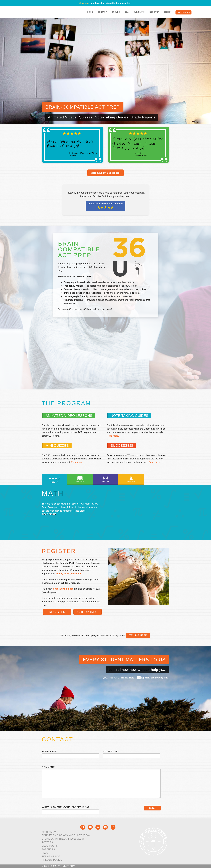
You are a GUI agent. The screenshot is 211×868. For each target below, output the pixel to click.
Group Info (88, 612)
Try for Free (183, 12)
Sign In (168, 12)
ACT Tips (47, 842)
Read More (49, 514)
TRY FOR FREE (138, 635)
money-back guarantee (68, 574)
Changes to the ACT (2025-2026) (63, 839)
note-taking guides (63, 589)
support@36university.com (154, 677)
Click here (84, 3)
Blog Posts (50, 846)
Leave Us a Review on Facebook (106, 206)
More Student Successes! (105, 173)
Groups (116, 12)
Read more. (113, 436)
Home (90, 12)
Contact (102, 12)
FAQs (45, 853)
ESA (127, 12)
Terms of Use (51, 856)
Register (154, 12)
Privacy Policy (52, 860)
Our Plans (139, 12)
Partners (48, 849)
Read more (154, 462)
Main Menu (49, 832)
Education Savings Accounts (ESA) (66, 835)
